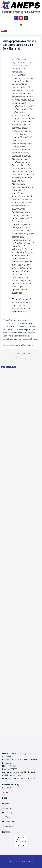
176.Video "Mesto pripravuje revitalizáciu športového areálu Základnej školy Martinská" (23, 65)
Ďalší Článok (21, 358)
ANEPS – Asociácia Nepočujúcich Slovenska (21, 305)
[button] (21, 25)
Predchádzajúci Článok (21, 354)
